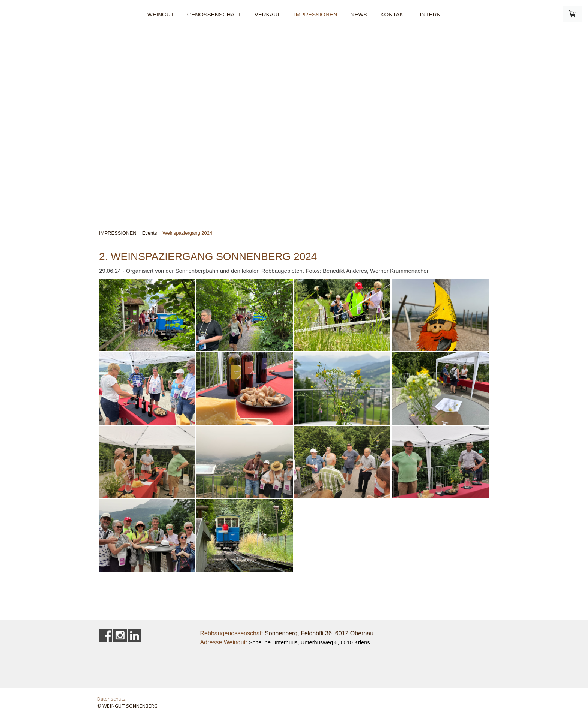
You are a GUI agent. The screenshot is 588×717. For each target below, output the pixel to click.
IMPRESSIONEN (316, 14)
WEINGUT (161, 14)
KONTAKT (394, 14)
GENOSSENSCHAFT (214, 14)
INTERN (430, 14)
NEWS (359, 14)
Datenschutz (111, 699)
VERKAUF (268, 14)
